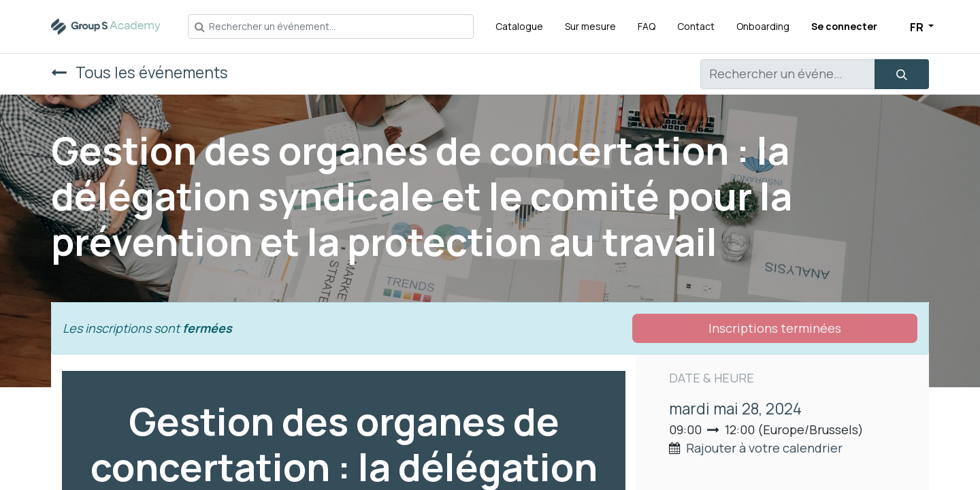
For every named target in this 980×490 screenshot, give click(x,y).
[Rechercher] (902, 74)
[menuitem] (519, 26)
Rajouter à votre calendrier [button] (764, 448)
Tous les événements (140, 72)
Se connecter (844, 26)
